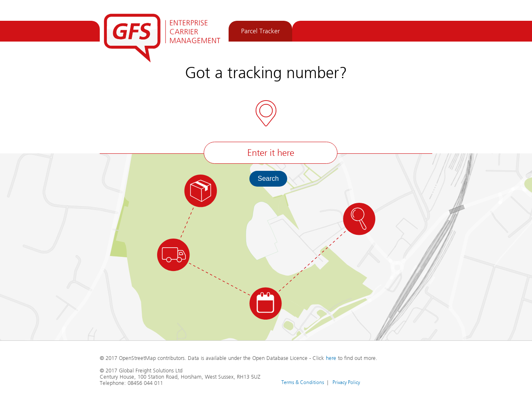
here (331, 358)
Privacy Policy (346, 382)
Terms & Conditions (303, 382)
